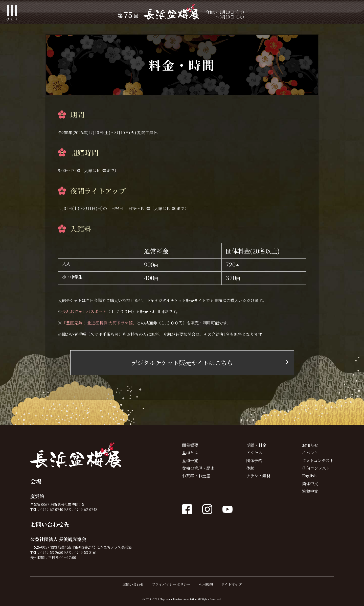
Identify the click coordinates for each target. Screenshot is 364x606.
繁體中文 (310, 491)
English (309, 476)
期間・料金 (256, 445)
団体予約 (254, 461)
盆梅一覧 (190, 461)
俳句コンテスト (316, 468)
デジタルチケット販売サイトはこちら (182, 363)
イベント (310, 453)
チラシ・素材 (258, 476)
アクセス (254, 453)
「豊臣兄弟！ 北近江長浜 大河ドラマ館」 (99, 323)
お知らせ (310, 445)
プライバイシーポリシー (171, 584)
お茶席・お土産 (196, 476)
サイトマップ (231, 584)
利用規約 (206, 584)
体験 (250, 468)
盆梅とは (190, 453)
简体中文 (310, 484)
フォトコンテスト (318, 461)
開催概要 (190, 445)
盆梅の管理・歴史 (198, 468)
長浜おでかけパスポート (84, 311)
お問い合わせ (133, 584)
